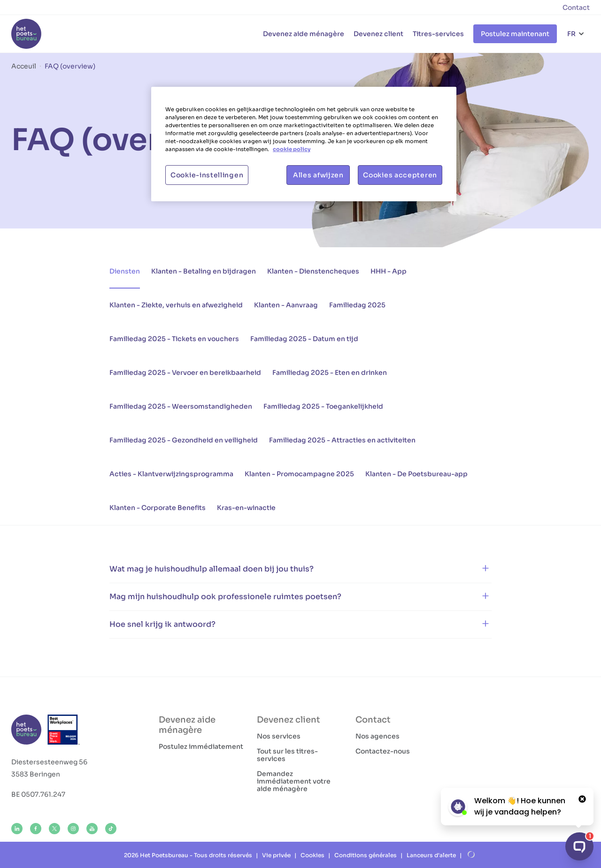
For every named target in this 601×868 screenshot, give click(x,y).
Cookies (312, 855)
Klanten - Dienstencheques (313, 271)
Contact (576, 8)
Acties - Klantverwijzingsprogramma (171, 474)
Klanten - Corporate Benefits (158, 508)
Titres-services (438, 34)
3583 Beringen (36, 774)
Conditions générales (366, 855)
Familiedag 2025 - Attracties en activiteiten (342, 440)
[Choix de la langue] (576, 34)
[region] (304, 144)
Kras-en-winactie (246, 508)
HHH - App (389, 271)
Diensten (125, 271)
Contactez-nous (383, 751)
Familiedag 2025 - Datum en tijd (304, 339)
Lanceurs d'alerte (431, 855)
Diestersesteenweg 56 (49, 762)
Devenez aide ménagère (304, 34)
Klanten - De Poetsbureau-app (416, 474)
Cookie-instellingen (207, 175)
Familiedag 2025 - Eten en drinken (330, 373)
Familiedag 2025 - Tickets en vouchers (174, 339)
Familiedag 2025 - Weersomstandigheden (181, 406)
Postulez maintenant (515, 34)
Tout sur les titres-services (287, 755)
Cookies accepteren (400, 175)
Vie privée (276, 855)
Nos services (279, 736)
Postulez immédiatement (201, 746)
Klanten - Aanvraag (286, 305)
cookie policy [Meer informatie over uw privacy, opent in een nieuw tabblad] (292, 149)
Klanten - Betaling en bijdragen (204, 271)
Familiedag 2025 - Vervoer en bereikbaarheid (185, 373)
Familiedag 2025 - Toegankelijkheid (323, 406)
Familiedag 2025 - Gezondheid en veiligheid (184, 440)
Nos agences (378, 736)
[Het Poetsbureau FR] (26, 34)
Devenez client (378, 34)
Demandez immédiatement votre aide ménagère (294, 781)
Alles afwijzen (318, 175)
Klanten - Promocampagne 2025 (299, 474)
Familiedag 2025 (357, 305)
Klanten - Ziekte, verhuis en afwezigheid (176, 305)
